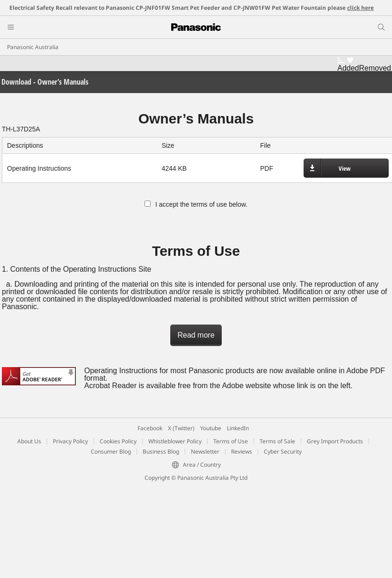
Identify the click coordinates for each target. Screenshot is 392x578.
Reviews (242, 452)
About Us (29, 441)
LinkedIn (238, 428)
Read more (196, 335)
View (345, 168)
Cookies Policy (118, 441)
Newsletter (205, 452)
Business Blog (161, 452)
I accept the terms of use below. (196, 204)
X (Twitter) (181, 428)
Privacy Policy (70, 441)
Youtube (211, 428)
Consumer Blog (111, 452)
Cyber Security (283, 452)
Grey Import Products (335, 441)
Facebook (150, 428)
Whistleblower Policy (175, 441)
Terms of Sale (277, 441)
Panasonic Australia (33, 47)
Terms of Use (231, 441)
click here (360, 8)
